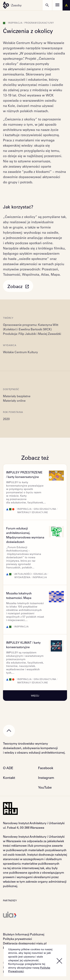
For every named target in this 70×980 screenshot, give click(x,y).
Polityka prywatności (17, 939)
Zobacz (18, 286)
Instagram (46, 778)
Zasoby (16, 5)
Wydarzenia (22, 577)
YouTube (45, 787)
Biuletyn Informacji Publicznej (24, 934)
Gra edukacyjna (45, 509)
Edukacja (40, 574)
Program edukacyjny (39, 23)
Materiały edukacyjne (33, 512)
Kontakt (9, 778)
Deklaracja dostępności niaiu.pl (25, 943)
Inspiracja (15, 23)
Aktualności (23, 574)
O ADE (8, 768)
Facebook (46, 768)
